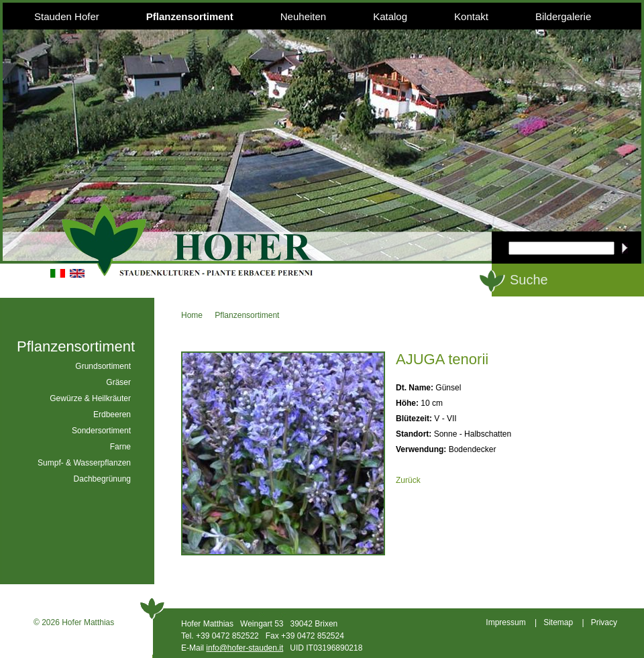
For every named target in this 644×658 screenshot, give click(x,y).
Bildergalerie (563, 16)
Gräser (118, 382)
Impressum (505, 622)
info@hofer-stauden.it (245, 648)
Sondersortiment (101, 431)
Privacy (604, 622)
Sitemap (558, 622)
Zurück (408, 480)
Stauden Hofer (67, 16)
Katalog (390, 16)
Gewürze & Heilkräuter (90, 398)
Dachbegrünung (102, 479)
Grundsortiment (103, 366)
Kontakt (471, 16)
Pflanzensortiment (190, 16)
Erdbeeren (112, 415)
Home (192, 315)
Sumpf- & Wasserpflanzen (84, 463)
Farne (120, 447)
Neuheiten (303, 16)
